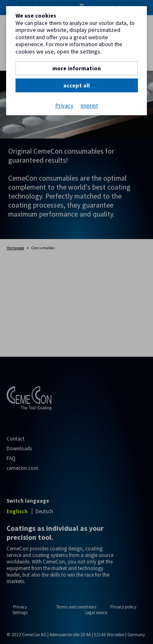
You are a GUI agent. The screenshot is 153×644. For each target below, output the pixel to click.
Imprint (89, 106)
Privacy (64, 106)
